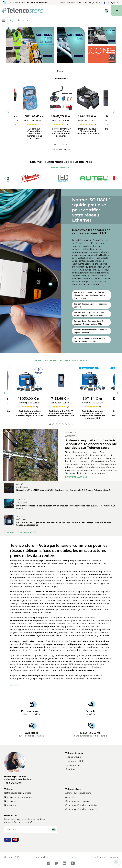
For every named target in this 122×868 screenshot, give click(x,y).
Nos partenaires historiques (18, 797)
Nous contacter (12, 805)
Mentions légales (43, 857)
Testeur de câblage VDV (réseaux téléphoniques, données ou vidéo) (89, 314)
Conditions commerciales (78, 801)
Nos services (11, 801)
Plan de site (72, 857)
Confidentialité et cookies (105, 857)
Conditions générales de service (81, 809)
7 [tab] (69, 424)
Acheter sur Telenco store (78, 793)
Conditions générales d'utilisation (82, 805)
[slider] (33, 124)
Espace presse (73, 765)
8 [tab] (72, 424)
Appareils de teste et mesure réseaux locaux (61, 360)
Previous (8, 112)
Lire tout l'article (76, 477)
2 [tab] (58, 145)
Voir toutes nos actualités (20, 532)
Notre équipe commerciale (18, 793)
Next (114, 112)
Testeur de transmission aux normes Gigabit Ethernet (90, 331)
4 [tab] (64, 145)
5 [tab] (67, 145)
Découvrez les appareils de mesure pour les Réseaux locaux (90, 340)
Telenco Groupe (73, 757)
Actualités (70, 797)
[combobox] (64, 20)
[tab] (61, 71)
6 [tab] (66, 424)
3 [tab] (61, 145)
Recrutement (72, 769)
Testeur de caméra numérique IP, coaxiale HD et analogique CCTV (89, 322)
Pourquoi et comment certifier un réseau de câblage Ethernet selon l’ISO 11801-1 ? (89, 295)
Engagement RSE (74, 761)
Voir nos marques (61, 167)
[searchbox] (68, 20)
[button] (14, 685)
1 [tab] (55, 145)
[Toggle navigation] (4, 20)
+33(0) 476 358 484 (37, 3)
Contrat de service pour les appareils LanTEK (91, 305)
